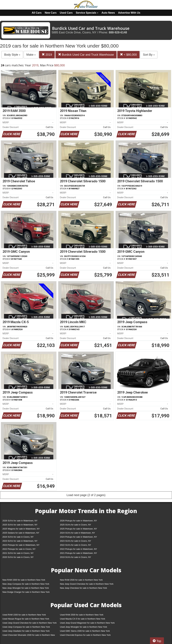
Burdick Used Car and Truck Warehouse (86, 55)
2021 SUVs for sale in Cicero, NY (18, 553)
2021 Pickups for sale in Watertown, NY (78, 553)
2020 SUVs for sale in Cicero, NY (18, 557)
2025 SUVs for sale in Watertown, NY (20, 525)
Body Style (12, 55)
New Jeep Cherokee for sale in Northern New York (83, 588)
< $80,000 (128, 55)
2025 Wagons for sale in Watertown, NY (21, 529)
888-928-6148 (118, 32)
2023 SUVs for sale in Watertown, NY (20, 541)
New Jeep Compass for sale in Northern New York (26, 584)
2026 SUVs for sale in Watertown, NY (20, 521)
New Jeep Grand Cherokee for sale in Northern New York (87, 584)
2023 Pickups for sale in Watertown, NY (21, 545)
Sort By (149, 55)
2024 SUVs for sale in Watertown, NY (77, 533)
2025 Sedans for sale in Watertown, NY (21, 533)
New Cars (51, 13)
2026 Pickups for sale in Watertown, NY (78, 521)
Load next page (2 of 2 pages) (86, 495)
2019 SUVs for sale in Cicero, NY (75, 557)
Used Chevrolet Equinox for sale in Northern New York (85, 635)
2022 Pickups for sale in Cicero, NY (19, 549)
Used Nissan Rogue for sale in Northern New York (26, 619)
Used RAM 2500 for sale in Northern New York (82, 615)
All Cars (37, 13)
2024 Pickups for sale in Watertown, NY (78, 537)
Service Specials (87, 13)
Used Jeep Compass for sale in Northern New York (26, 627)
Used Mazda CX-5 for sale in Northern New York (83, 619)
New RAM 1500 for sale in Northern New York (24, 580)
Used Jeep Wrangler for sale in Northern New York (83, 627)
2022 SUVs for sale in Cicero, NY (75, 545)
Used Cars (66, 13)
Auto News (108, 13)
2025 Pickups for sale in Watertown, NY (78, 529)
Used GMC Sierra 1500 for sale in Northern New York (85, 631)
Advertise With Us (129, 13)
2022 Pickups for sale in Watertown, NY (78, 549)
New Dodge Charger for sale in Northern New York (26, 592)
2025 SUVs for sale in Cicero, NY (75, 525)
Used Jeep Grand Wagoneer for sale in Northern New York (87, 623)
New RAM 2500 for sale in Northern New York (81, 580)
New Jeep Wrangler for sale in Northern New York (26, 588)
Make (31, 55)
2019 (47, 55)
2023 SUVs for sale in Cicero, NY (75, 541)
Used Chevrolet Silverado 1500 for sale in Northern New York (29, 636)
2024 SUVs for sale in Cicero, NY (18, 537)
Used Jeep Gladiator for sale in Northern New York (26, 631)
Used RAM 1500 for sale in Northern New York (24, 615)
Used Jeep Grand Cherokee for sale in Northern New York (30, 623)
